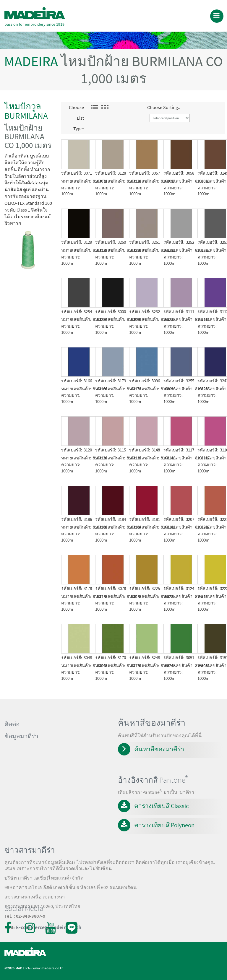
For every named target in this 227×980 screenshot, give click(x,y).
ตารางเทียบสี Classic (162, 806)
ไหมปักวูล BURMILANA (26, 111)
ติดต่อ (12, 724)
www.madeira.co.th (48, 968)
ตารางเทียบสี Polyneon (164, 825)
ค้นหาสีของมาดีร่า (159, 749)
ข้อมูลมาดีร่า (21, 736)
